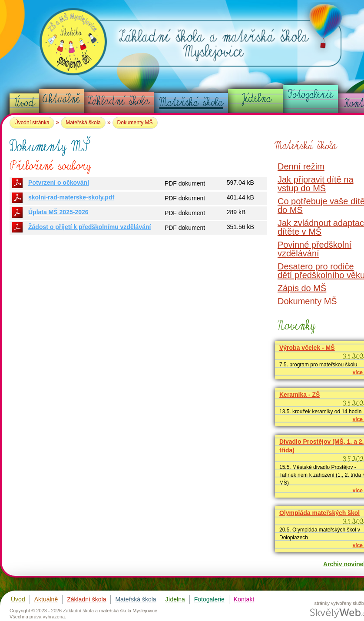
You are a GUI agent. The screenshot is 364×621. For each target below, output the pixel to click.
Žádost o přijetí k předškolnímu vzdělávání (89, 227)
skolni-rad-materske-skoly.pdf (71, 197)
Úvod (25, 103)
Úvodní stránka (32, 123)
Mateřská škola (191, 102)
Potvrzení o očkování (59, 183)
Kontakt (244, 599)
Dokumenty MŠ (135, 123)
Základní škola (119, 101)
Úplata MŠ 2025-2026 (58, 212)
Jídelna (256, 98)
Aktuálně (61, 99)
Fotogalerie (311, 94)
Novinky (295, 325)
